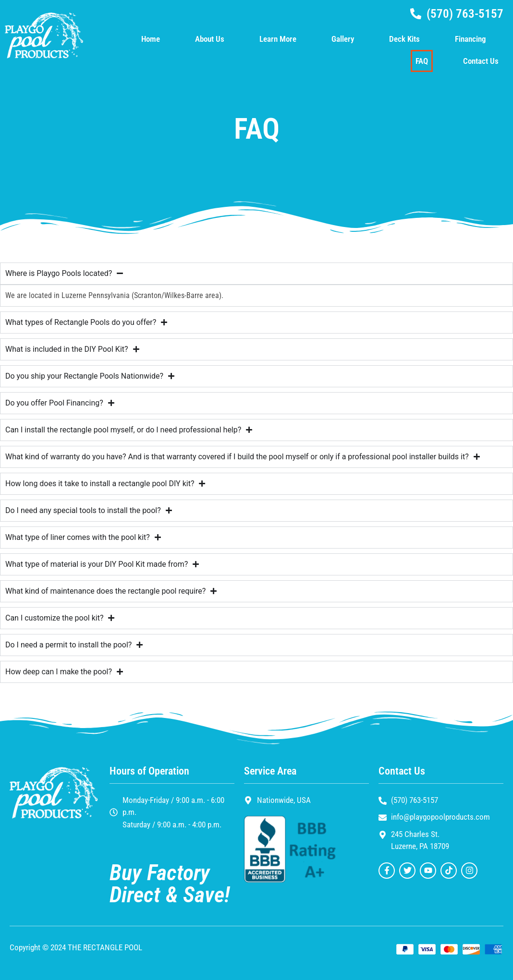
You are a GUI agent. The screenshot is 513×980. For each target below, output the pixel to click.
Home (151, 39)
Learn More (278, 39)
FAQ (422, 61)
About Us (210, 39)
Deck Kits (404, 39)
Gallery (343, 39)
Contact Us (481, 61)
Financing (470, 39)
